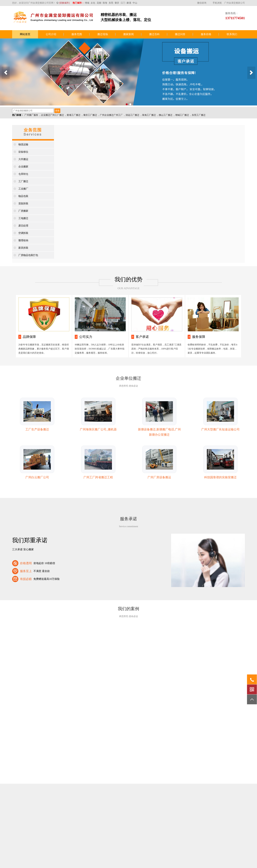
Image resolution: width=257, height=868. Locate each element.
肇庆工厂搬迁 (90, 115)
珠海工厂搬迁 (149, 115)
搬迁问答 (180, 34)
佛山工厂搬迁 (166, 115)
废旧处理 (23, 226)
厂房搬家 (23, 211)
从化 (93, 3)
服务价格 (206, 34)
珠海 (105, 3)
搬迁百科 (154, 34)
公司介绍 (51, 34)
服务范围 (77, 34)
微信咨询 (202, 3)
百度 (49, 801)
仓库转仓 (23, 174)
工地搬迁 (23, 218)
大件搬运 (23, 159)
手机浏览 (217, 3)
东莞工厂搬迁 (199, 115)
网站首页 (25, 34)
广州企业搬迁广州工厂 (111, 115)
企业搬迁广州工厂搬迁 (52, 115)
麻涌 (129, 3)
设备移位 (23, 152)
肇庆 (117, 3)
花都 (99, 3)
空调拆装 (23, 233)
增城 (87, 3)
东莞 (111, 3)
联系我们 (232, 34)
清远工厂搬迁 (132, 115)
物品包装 (23, 196)
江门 (123, 3)
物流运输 (23, 145)
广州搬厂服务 (31, 115)
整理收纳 (23, 240)
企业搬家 (23, 167)
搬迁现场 (103, 34)
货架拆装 (23, 204)
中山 (135, 3)
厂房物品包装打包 (28, 255)
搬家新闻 (128, 34)
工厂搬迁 (23, 181)
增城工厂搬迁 (182, 115)
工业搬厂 (23, 189)
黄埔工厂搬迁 (74, 115)
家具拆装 (23, 248)
